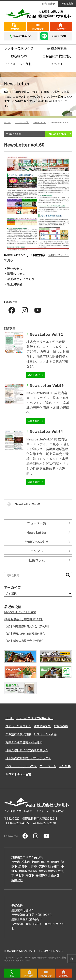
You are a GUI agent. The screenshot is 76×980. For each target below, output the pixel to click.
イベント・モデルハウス (21, 766)
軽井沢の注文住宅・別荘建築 (24, 742)
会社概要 (50, 4)
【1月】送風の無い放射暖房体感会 (25, 633)
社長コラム (37, 560)
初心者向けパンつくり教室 (20, 612)
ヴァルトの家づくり (19, 48)
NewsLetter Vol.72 (46, 334)
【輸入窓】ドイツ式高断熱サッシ (27, 750)
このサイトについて (52, 951)
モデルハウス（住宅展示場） (35, 718)
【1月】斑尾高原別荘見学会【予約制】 (27, 626)
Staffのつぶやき (37, 542)
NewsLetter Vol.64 (46, 431)
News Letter (58, 134)
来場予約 (61, 29)
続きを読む (34, 375)
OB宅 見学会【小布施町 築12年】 (24, 619)
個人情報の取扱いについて (21, 951)
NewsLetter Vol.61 (24, 504)
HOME (10, 718)
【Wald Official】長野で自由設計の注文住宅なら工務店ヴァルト (35, 959)
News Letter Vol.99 (47, 385)
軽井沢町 (17, 880)
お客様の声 (19, 56)
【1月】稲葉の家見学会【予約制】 (25, 641)
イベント (57, 64)
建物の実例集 (57, 48)
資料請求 (15, 29)
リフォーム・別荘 (19, 64)
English (69, 3)
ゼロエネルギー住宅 (18, 774)
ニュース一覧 (37, 523)
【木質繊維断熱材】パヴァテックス (28, 758)
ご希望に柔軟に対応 (57, 56)
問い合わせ (38, 29)
